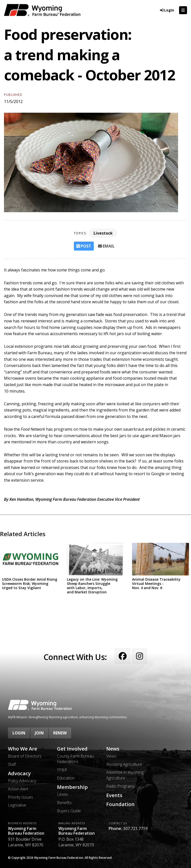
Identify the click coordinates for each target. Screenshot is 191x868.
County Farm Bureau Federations (75, 759)
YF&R (62, 770)
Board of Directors (25, 756)
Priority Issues (21, 797)
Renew (60, 733)
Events (114, 795)
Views (111, 756)
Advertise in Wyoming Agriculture (125, 775)
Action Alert (18, 789)
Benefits (64, 803)
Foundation (120, 804)
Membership (72, 787)
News (113, 749)
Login (19, 733)
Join (39, 733)
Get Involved (72, 749)
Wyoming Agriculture (124, 764)
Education (66, 778)
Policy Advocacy (22, 781)
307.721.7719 (135, 828)
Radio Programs (120, 786)
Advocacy (19, 773)
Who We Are (23, 749)
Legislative (17, 805)
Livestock (103, 233)
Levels (63, 794)
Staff (12, 764)
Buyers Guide (69, 811)
